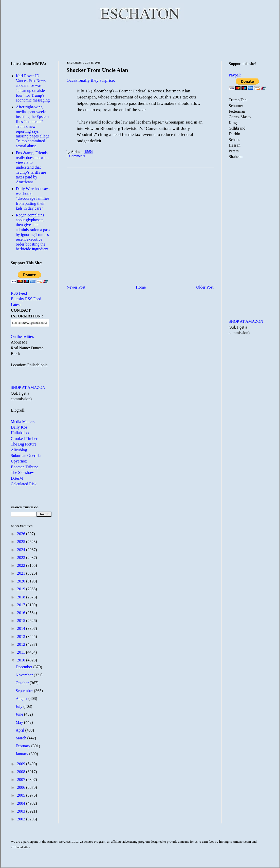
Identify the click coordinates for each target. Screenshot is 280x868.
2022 (22, 565)
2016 (22, 613)
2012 (22, 644)
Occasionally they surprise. (91, 80)
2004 (22, 803)
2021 (22, 573)
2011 (21, 652)
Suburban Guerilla (26, 456)
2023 (22, 558)
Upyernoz (19, 461)
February (24, 746)
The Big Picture (24, 444)
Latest (16, 305)
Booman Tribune (25, 467)
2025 (22, 542)
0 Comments (76, 156)
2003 (22, 811)
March (22, 738)
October (23, 683)
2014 (22, 628)
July (20, 706)
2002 (22, 819)
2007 (22, 780)
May (20, 722)
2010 (22, 660)
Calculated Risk (24, 484)
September (25, 691)
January (23, 754)
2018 (22, 597)
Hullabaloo (20, 433)
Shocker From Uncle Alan (97, 70)
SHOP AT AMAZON (28, 387)
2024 (22, 550)
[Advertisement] (140, 41)
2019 (22, 589)
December (25, 667)
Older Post (205, 287)
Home (141, 287)
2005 (22, 795)
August (22, 699)
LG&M (17, 478)
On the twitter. (23, 337)
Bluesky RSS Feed (26, 299)
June (20, 714)
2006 (22, 787)
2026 (22, 534)
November (25, 675)
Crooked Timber (24, 439)
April (21, 730)
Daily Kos (19, 427)
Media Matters (23, 422)
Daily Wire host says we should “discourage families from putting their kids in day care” (33, 198)
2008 (22, 772)
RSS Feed (19, 293)
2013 (22, 637)
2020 (22, 581)
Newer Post (76, 287)
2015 (22, 621)
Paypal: (235, 75)
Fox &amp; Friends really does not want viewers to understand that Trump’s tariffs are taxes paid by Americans (32, 167)
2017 (22, 605)
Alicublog (19, 450)
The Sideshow (22, 472)
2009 (22, 764)
